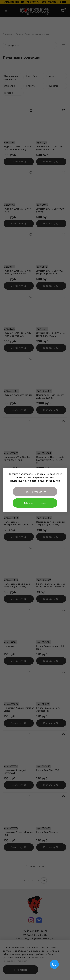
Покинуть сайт (35, 492)
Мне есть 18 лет (35, 503)
